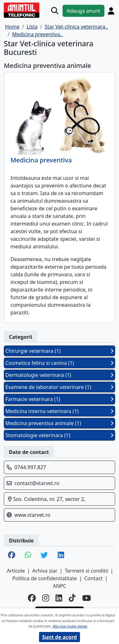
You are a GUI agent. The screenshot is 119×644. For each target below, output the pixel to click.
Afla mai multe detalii (70, 626)
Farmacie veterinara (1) (60, 399)
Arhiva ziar (45, 571)
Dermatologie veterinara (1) (60, 375)
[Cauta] (55, 11)
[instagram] (46, 598)
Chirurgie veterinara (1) (60, 351)
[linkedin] (59, 598)
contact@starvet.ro (37, 483)
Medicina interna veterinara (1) (60, 411)
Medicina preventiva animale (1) (60, 423)
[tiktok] (72, 598)
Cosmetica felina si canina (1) (60, 363)
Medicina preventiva (41, 160)
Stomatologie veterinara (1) (60, 435)
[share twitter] (44, 555)
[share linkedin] (61, 555)
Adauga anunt (83, 11)
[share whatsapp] (28, 555)
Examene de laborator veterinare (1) (60, 387)
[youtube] (87, 598)
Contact (93, 578)
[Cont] (111, 11)
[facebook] (32, 598)
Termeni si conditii (86, 571)
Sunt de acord (60, 637)
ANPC (59, 586)
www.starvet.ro (32, 515)
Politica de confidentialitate (45, 578)
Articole (16, 571)
